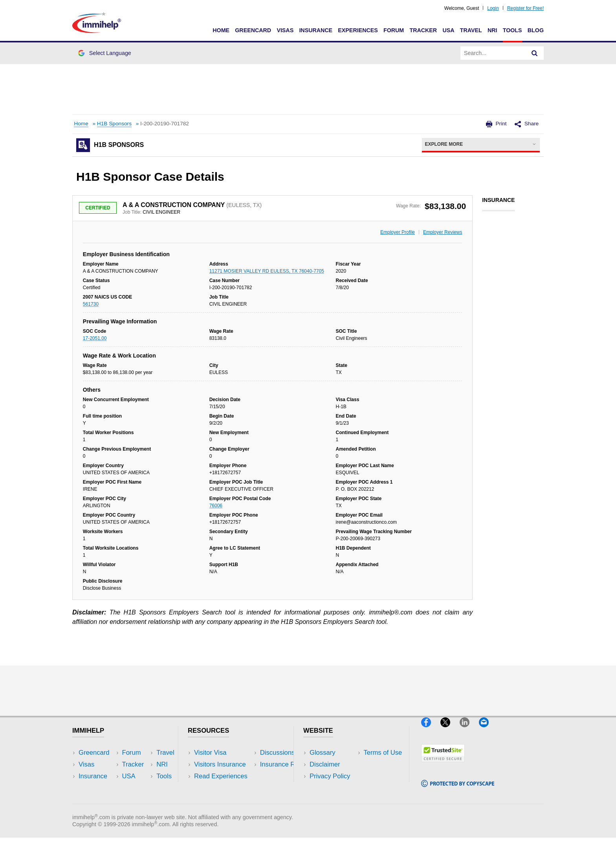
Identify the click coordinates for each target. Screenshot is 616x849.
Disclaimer (325, 764)
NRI (492, 30)
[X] (450, 730)
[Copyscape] (458, 790)
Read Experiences (221, 776)
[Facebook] (431, 730)
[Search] (535, 53)
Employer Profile (398, 232)
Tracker (423, 30)
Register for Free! (525, 8)
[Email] (488, 730)
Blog (536, 30)
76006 (216, 506)
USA (448, 30)
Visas (285, 30)
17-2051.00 (95, 338)
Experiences (358, 30)
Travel (471, 30)
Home (221, 30)
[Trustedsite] (443, 765)
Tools (512, 30)
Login (493, 8)
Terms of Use (329, 788)
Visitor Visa (210, 753)
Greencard (253, 30)
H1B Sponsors (114, 124)
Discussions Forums (224, 788)
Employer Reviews (443, 232)
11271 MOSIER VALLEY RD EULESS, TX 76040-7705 (267, 271)
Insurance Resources (225, 800)
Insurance (316, 30)
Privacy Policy (330, 776)
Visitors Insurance (220, 764)
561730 (91, 304)
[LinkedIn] (469, 730)
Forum (394, 30)
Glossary (323, 753)
